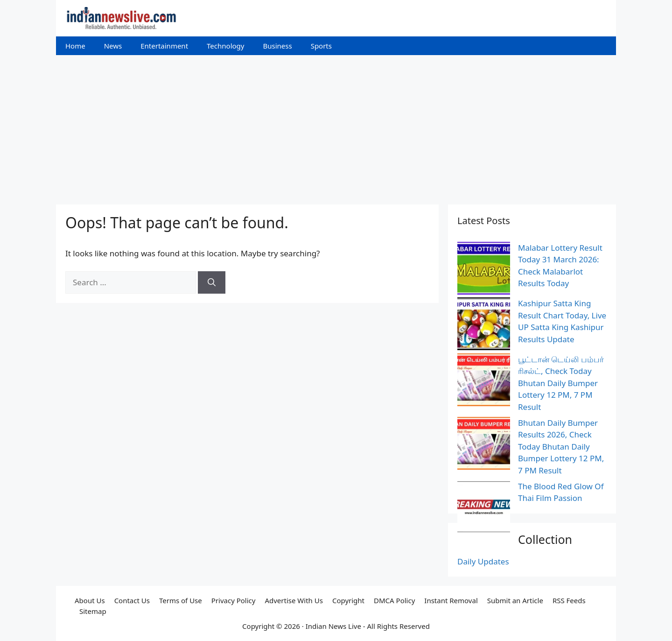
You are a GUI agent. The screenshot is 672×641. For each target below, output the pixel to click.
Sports (321, 46)
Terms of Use (181, 600)
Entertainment (164, 46)
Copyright (348, 600)
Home (75, 46)
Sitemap (93, 611)
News (113, 46)
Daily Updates (483, 561)
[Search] (212, 282)
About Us (90, 600)
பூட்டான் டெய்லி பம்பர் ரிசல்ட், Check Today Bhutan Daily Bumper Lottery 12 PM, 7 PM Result (561, 383)
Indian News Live (333, 626)
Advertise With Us (294, 600)
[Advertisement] (336, 125)
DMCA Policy (394, 600)
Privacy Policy (234, 600)
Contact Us (132, 600)
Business (277, 46)
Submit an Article (515, 600)
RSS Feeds (569, 600)
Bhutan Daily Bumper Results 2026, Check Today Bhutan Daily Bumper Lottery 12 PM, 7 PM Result (561, 447)
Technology (225, 46)
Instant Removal (451, 600)
